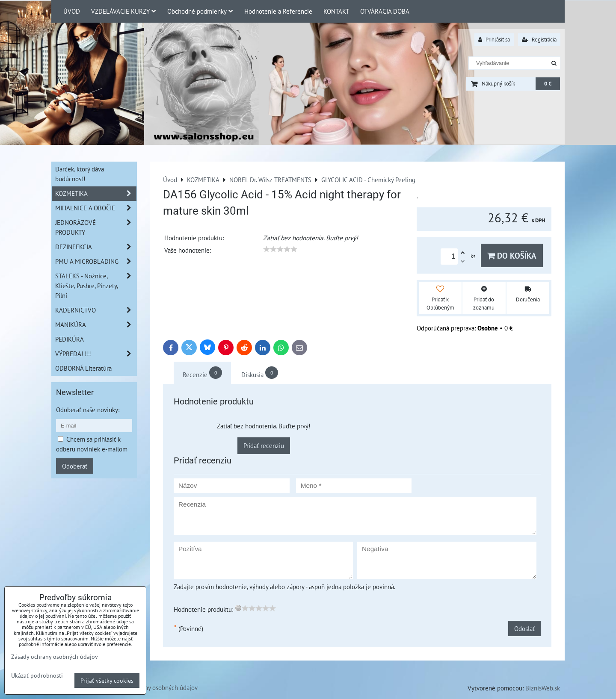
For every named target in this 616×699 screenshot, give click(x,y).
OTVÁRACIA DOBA (385, 11)
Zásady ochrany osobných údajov (154, 687)
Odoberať (75, 466)
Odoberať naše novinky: (88, 410)
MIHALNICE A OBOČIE (96, 208)
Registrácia (539, 40)
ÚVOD (72, 11)
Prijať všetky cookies (107, 680)
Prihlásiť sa (494, 40)
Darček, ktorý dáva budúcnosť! (80, 174)
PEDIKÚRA (70, 339)
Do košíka (512, 255)
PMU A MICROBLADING (96, 261)
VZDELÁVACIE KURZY (124, 11)
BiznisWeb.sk (543, 688)
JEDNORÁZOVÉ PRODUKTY (96, 227)
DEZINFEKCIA (96, 247)
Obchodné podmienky (200, 11)
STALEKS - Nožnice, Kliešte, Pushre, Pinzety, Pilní (96, 286)
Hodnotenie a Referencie (278, 11)
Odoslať (524, 628)
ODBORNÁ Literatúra (83, 368)
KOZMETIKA (96, 193)
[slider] (280, 249)
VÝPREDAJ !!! (96, 354)
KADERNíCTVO (96, 310)
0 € (548, 84)
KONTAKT (336, 11)
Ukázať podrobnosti (37, 675)
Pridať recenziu (264, 445)
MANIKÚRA (96, 325)
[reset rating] (238, 608)
